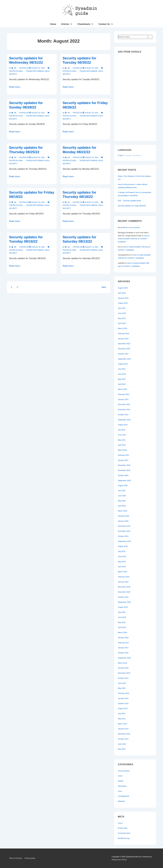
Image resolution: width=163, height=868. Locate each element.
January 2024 (123, 298)
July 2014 (122, 714)
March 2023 (123, 328)
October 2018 (123, 597)
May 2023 (122, 318)
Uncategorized (124, 796)
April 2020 (122, 506)
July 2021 (122, 430)
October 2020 (123, 475)
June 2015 (122, 683)
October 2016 (123, 653)
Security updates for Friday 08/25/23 (132, 206)
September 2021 (124, 420)
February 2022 (124, 394)
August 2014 (123, 708)
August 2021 (123, 425)
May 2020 (122, 501)
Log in (120, 823)
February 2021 (124, 455)
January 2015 (123, 698)
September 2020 (124, 481)
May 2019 (122, 562)
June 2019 (122, 556)
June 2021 (122, 435)
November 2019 (124, 531)
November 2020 (124, 470)
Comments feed (124, 833)
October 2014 (123, 703)
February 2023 (124, 334)
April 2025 (122, 293)
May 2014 (122, 719)
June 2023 (122, 313)
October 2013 (123, 739)
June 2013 (122, 744)
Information (122, 786)
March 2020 (123, 511)
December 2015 (124, 673)
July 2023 (122, 308)
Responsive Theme (119, 860)
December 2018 (124, 587)
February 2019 (124, 577)
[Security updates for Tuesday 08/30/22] (92, 68)
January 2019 (123, 582)
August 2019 (123, 546)
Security (13, 74)
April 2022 (122, 384)
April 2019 (122, 567)
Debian (41, 71)
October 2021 (123, 415)
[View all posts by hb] (14, 68)
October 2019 (123, 536)
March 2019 (123, 572)
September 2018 (124, 602)
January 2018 (123, 638)
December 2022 (124, 344)
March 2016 (123, 663)
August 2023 (123, 303)
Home (53, 24)
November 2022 (124, 349)
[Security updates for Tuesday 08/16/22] (38, 247)
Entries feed (123, 828)
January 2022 (123, 399)
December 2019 (124, 526)
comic (120, 776)
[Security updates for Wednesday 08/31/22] (38, 68)
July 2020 (122, 491)
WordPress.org (124, 838)
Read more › (15, 87)
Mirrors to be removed (131, 227)
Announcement (124, 771)
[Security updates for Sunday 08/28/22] (38, 113)
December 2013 (124, 734)
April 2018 (122, 627)
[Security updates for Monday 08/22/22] (92, 157)
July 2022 (122, 369)
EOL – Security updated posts (129, 201)
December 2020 (124, 465)
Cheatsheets (86, 23)
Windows (121, 801)
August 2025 (123, 288)
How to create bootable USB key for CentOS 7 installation (134, 239)
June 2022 (122, 374)
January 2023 (123, 339)
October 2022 (123, 354)
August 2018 (123, 607)
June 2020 (122, 496)
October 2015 (123, 678)
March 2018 (123, 632)
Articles (67, 23)
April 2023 (122, 323)
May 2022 (122, 379)
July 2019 (122, 551)
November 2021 (124, 410)
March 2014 (123, 724)
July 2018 (122, 612)
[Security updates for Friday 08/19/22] (38, 202)
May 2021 (122, 440)
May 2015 (122, 688)
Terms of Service (16, 858)
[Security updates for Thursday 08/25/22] (38, 157)
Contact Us (106, 23)
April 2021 (122, 445)
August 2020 (123, 485)
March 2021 (123, 450)
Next (104, 287)
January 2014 (123, 729)
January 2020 (123, 521)
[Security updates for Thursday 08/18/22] (92, 202)
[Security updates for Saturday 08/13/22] (92, 247)
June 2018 (122, 617)
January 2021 (123, 460)
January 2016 (123, 668)
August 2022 (123, 364)
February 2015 (124, 693)
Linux (21, 71)
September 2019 (124, 541)
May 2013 (122, 749)
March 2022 (123, 389)
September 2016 (124, 658)
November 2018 (124, 592)
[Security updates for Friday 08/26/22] (92, 113)
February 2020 (124, 516)
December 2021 (124, 404)
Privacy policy (30, 858)
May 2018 (122, 622)
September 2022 (124, 359)
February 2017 (124, 643)
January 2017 (123, 648)
